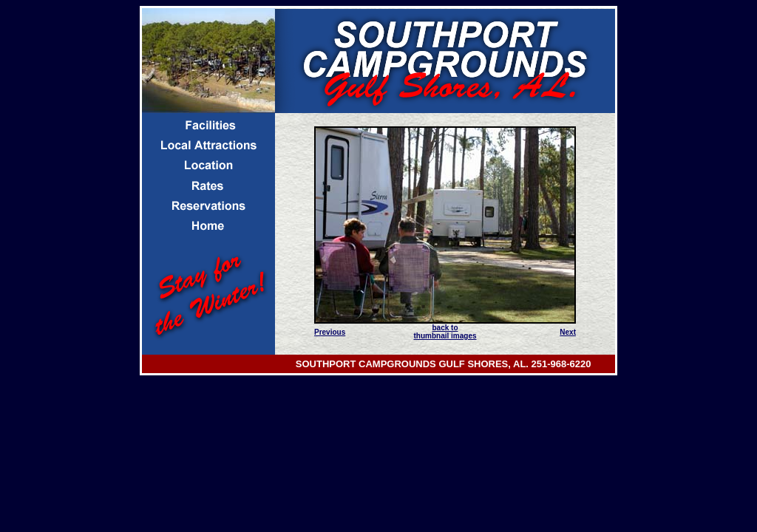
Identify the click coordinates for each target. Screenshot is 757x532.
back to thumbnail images (445, 332)
